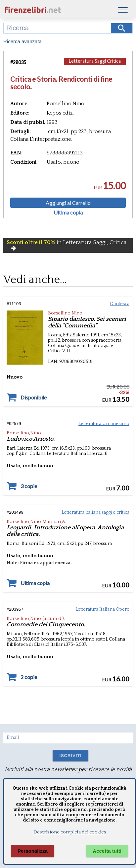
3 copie (29, 486)
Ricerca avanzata (23, 41)
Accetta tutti (107, 851)
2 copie (29, 677)
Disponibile (34, 397)
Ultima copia (68, 213)
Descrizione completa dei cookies (70, 832)
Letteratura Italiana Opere (102, 609)
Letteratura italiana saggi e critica (95, 512)
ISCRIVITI (70, 756)
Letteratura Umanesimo (104, 424)
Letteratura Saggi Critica (95, 61)
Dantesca (120, 304)
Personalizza (33, 851)
